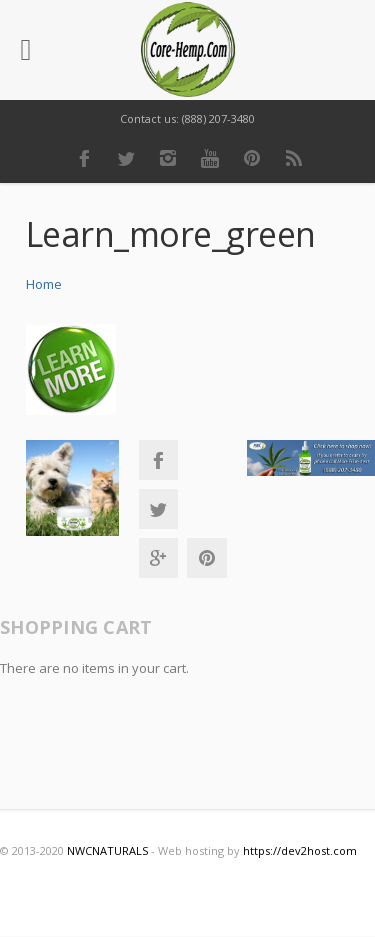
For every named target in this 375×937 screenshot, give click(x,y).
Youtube (210, 158)
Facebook (84, 158)
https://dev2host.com (300, 850)
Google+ (158, 558)
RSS (294, 158)
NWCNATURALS (107, 850)
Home (44, 284)
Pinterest (252, 158)
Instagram (168, 158)
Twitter (126, 158)
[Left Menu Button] (26, 50)
